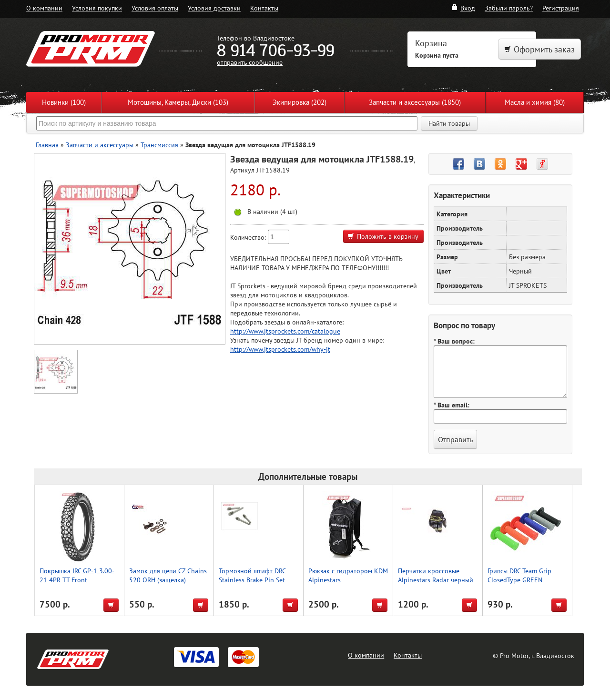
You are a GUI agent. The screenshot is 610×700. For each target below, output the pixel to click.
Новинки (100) (64, 102)
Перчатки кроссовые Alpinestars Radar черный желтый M (436, 580)
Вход (463, 8)
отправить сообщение (250, 62)
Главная (47, 145)
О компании (44, 8)
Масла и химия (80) (535, 102)
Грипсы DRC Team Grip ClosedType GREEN (519, 575)
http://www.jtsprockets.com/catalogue (285, 331)
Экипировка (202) (300, 102)
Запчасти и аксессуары (100, 145)
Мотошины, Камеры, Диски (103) (178, 102)
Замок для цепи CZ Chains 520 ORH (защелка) (168, 575)
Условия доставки (214, 8)
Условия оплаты (155, 8)
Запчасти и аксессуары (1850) (415, 102)
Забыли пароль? (509, 8)
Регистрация (561, 8)
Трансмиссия (159, 145)
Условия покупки (97, 8)
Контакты (264, 8)
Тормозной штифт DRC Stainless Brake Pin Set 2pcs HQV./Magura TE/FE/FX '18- (252, 584)
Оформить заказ (539, 49)
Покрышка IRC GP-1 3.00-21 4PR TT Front (77, 575)
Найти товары (449, 123)
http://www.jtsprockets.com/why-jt (280, 349)
